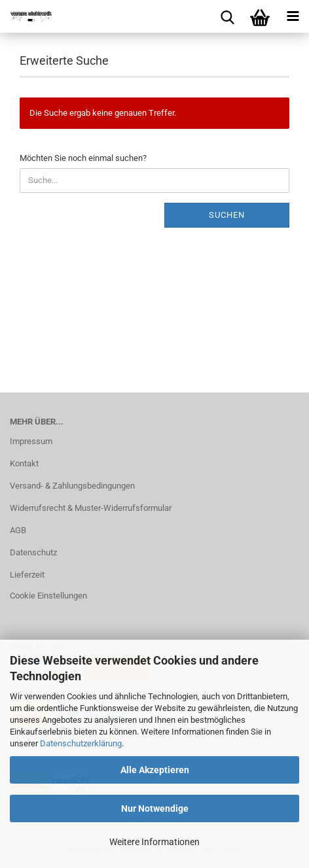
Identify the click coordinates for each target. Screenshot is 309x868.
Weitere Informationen (154, 842)
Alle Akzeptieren (155, 770)
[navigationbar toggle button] (293, 16)
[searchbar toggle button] (227, 16)
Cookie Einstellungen (48, 596)
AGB (18, 530)
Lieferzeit (27, 575)
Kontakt (24, 463)
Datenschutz (33, 552)
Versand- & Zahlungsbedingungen (72, 486)
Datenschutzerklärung (81, 743)
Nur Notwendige (155, 808)
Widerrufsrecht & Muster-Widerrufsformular (91, 508)
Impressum (31, 441)
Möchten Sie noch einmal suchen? (83, 158)
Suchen (227, 215)
